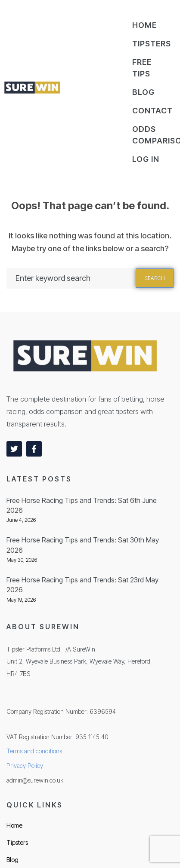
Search (155, 278)
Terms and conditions (34, 751)
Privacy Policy (25, 766)
